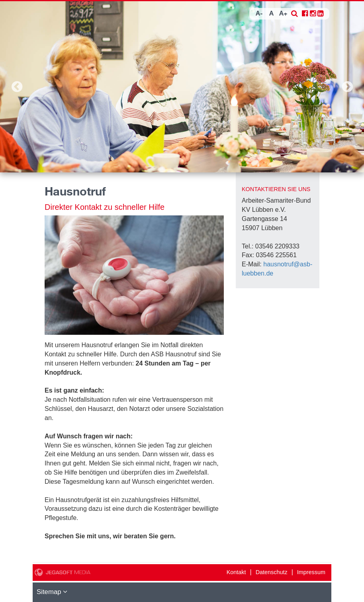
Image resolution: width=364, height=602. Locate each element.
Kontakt (236, 572)
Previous (17, 87)
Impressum (311, 572)
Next (347, 87)
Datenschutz (272, 572)
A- (259, 14)
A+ (283, 14)
